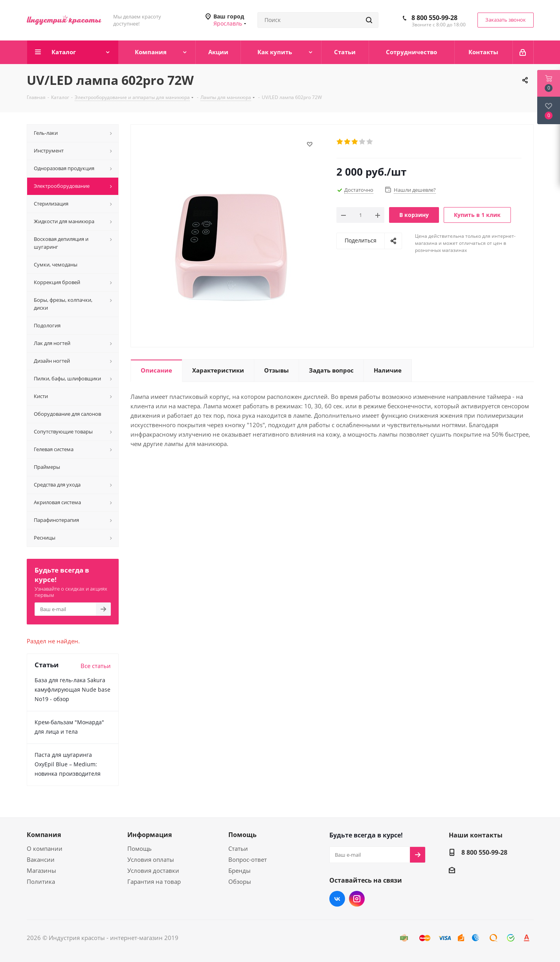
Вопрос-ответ (248, 859)
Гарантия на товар (154, 881)
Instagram (357, 899)
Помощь (140, 848)
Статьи (238, 848)
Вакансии (41, 859)
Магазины (41, 870)
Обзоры (240, 881)
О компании (45, 848)
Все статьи (96, 666)
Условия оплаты (151, 859)
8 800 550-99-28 (434, 18)
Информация (150, 835)
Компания (44, 835)
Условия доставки (153, 870)
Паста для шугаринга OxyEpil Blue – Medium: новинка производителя (68, 764)
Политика (41, 881)
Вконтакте (337, 899)
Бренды (240, 870)
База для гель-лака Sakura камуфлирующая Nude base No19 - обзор (73, 689)
